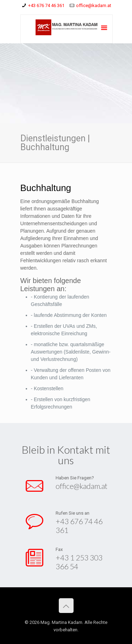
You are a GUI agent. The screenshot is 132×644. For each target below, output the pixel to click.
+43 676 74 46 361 (46, 5)
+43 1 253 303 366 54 (79, 562)
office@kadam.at (94, 5)
